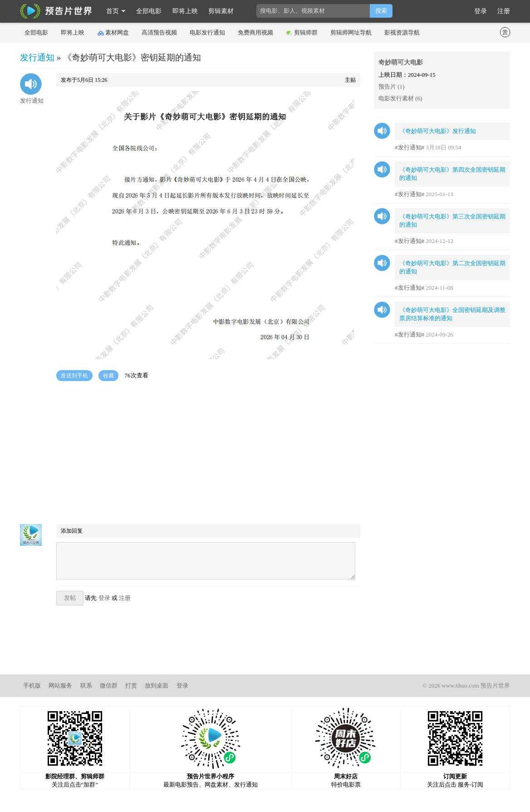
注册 (504, 11)
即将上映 (185, 11)
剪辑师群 (302, 33)
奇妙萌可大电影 (401, 62)
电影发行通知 (207, 32)
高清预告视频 (159, 32)
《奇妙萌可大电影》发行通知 (438, 131)
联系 (86, 686)
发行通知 (37, 57)
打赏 (131, 686)
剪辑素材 (221, 11)
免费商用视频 (255, 32)
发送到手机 (74, 376)
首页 (113, 11)
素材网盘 (113, 33)
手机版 (32, 686)
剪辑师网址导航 (351, 32)
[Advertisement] (190, 454)
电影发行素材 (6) (400, 98)
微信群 (109, 686)
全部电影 (149, 11)
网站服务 (60, 686)
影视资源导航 (402, 32)
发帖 (70, 598)
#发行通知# (410, 147)
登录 (481, 11)
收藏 (108, 376)
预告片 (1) (391, 87)
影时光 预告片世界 (56, 11)
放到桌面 (157, 686)
